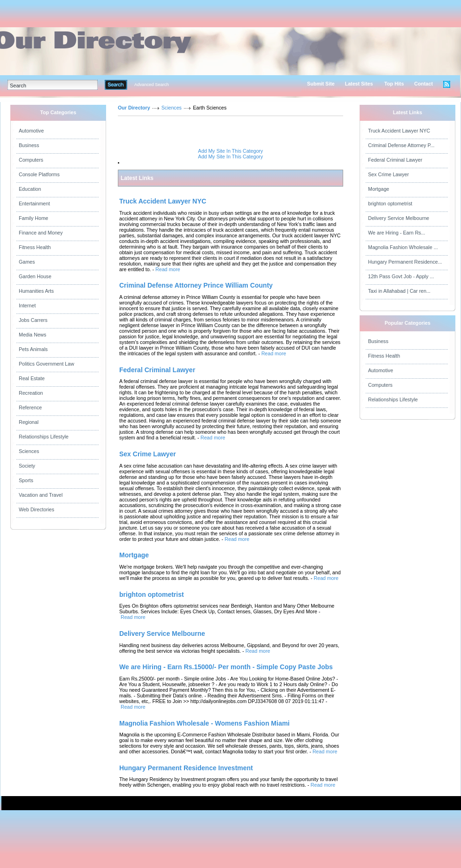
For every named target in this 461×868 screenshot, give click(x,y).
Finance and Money (41, 233)
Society (27, 466)
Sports (26, 480)
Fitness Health (35, 247)
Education (30, 189)
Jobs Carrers (33, 320)
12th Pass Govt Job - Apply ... (401, 276)
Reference (30, 407)
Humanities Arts (36, 291)
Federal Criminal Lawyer (395, 160)
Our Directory (134, 108)
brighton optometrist (390, 203)
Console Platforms (39, 174)
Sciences (29, 451)
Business (29, 145)
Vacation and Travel (41, 495)
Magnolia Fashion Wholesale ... (403, 247)
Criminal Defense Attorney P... (401, 145)
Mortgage (379, 189)
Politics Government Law (46, 364)
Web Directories (37, 509)
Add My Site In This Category (230, 151)
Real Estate (32, 378)
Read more (168, 269)
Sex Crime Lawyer (388, 174)
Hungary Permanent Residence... (405, 262)
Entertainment (34, 203)
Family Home (34, 218)
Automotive (31, 131)
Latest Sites (359, 84)
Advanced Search (152, 85)
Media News (33, 335)
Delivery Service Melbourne (399, 218)
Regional (29, 422)
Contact (423, 84)
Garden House (35, 276)
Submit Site (321, 84)
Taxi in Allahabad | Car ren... (399, 291)
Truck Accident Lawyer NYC (399, 131)
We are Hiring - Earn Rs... (397, 233)
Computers (31, 160)
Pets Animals (33, 349)
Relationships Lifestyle (44, 437)
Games (27, 262)
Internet (27, 305)
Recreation (31, 393)
